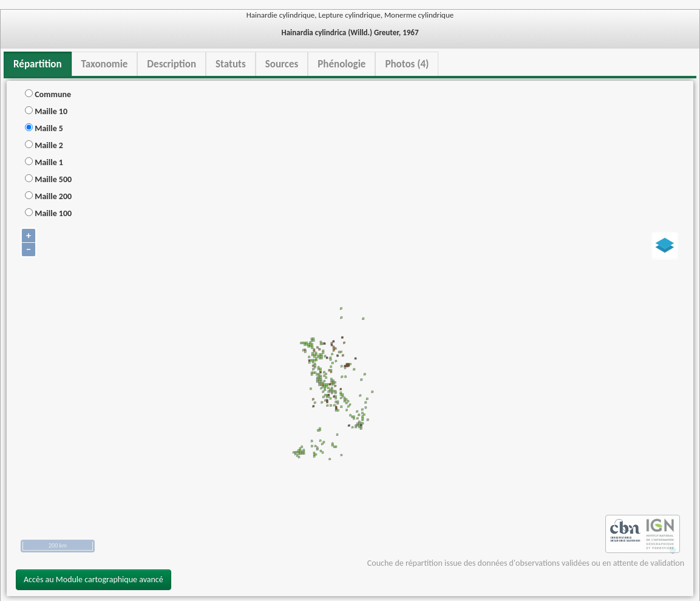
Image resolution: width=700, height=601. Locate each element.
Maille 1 (44, 162)
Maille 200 (48, 196)
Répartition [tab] (38, 64)
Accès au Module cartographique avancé (93, 579)
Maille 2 (44, 145)
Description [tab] (172, 64)
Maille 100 (48, 213)
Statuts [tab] (231, 64)
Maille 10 (46, 111)
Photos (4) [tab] (407, 64)
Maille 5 (44, 128)
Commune (48, 94)
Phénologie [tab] (342, 64)
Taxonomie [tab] (105, 64)
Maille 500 (48, 179)
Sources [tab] (282, 64)
